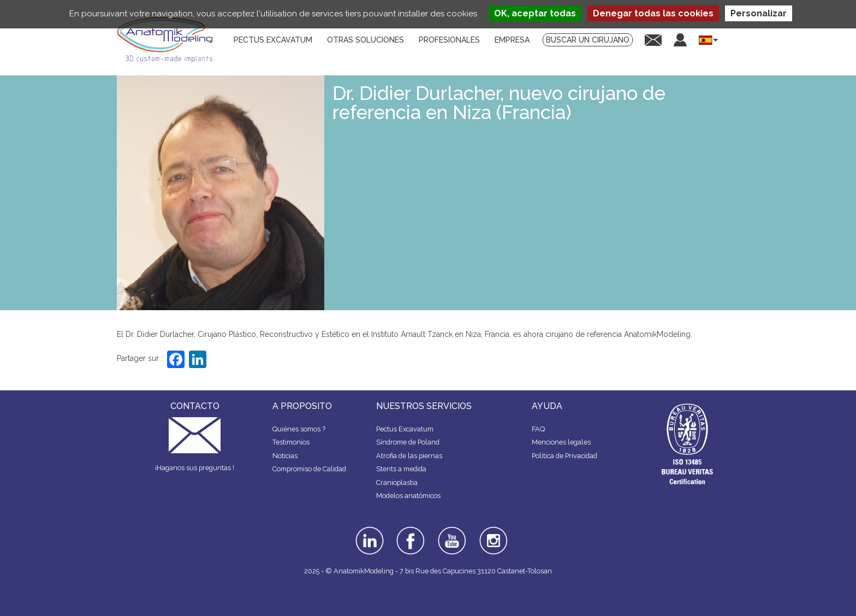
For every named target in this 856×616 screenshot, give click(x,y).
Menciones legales (561, 442)
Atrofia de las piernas (409, 456)
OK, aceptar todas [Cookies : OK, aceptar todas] (535, 13)
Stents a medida (401, 469)
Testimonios (291, 442)
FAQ (538, 429)
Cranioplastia (397, 482)
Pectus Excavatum (405, 429)
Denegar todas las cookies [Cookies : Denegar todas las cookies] (653, 13)
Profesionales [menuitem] (449, 40)
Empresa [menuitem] (512, 40)
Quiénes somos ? (299, 429)
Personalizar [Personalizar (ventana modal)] (759, 13)
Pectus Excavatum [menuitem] (273, 40)
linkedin (368, 530)
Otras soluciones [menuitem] (365, 40)
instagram (492, 534)
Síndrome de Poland (408, 442)
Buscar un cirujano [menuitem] (588, 40)
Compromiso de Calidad (309, 469)
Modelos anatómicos (408, 496)
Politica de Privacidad (564, 456)
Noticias (285, 456)
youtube (451, 530)
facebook (411, 530)
